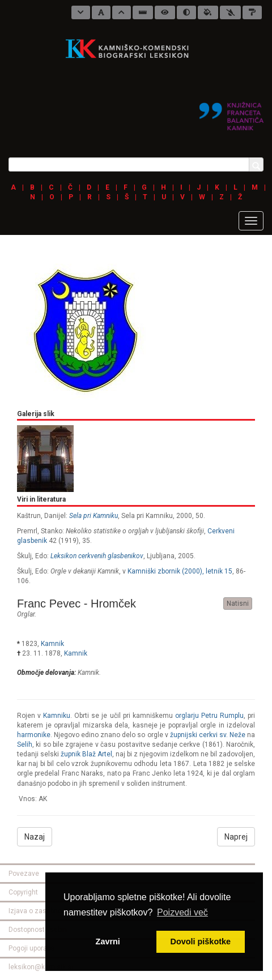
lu (222, 716)
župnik (71, 754)
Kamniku (57, 716)
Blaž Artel (97, 754)
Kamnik (52, 644)
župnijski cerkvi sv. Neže (208, 735)
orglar (26, 614)
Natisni (238, 604)
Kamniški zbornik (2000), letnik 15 (180, 571)
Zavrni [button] (108, 942)
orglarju (187, 716)
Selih (25, 744)
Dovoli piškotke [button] (201, 942)
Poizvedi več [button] (182, 912)
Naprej (236, 837)
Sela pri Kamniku (93, 516)
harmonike (34, 735)
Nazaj (35, 837)
